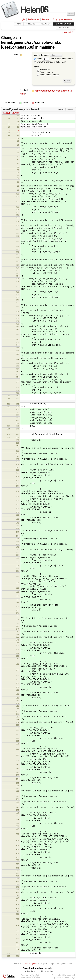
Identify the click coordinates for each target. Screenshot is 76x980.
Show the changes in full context (50, 62)
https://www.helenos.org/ (63, 978)
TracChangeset (30, 964)
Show (38, 59)
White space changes (50, 75)
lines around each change (58, 59)
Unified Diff (29, 972)
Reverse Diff (68, 32)
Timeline (31, 24)
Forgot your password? (63, 19)
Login (22, 19)
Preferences (33, 19)
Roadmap (45, 24)
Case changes (46, 72)
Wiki (19, 24)
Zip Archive (47, 972)
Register (46, 19)
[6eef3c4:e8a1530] (18, 47)
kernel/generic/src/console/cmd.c (31, 42)
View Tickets (66, 28)
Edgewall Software (32, 978)
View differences (41, 55)
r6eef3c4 (6, 113)
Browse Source (64, 24)
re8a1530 (15, 113)
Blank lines (45, 70)
